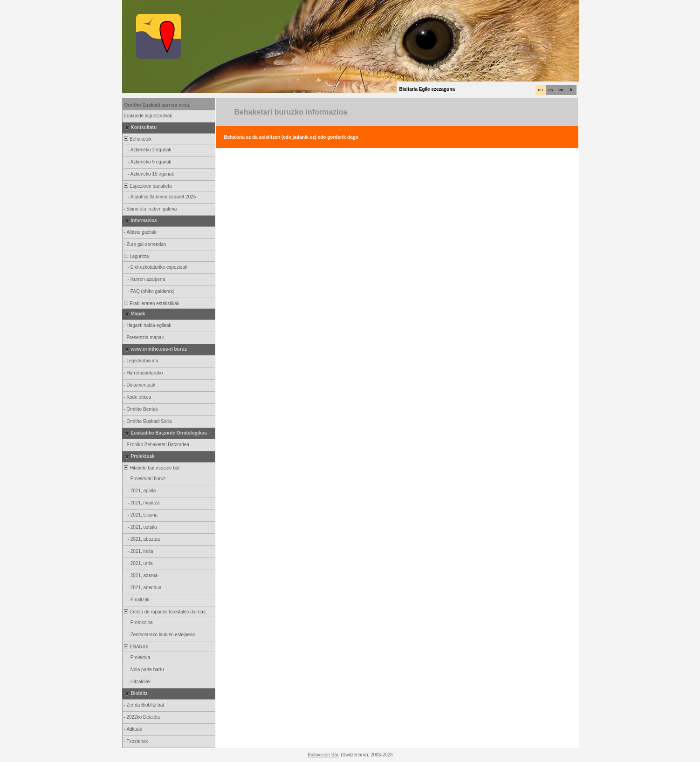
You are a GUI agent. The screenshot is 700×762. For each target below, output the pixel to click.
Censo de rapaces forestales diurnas (164, 612)
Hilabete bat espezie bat (151, 468)
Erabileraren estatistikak (151, 303)
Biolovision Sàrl (323, 755)
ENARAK (136, 647)
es (551, 90)
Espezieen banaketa (148, 186)
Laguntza (136, 256)
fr (571, 90)
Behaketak (137, 139)
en (561, 90)
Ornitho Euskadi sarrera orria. (158, 105)
